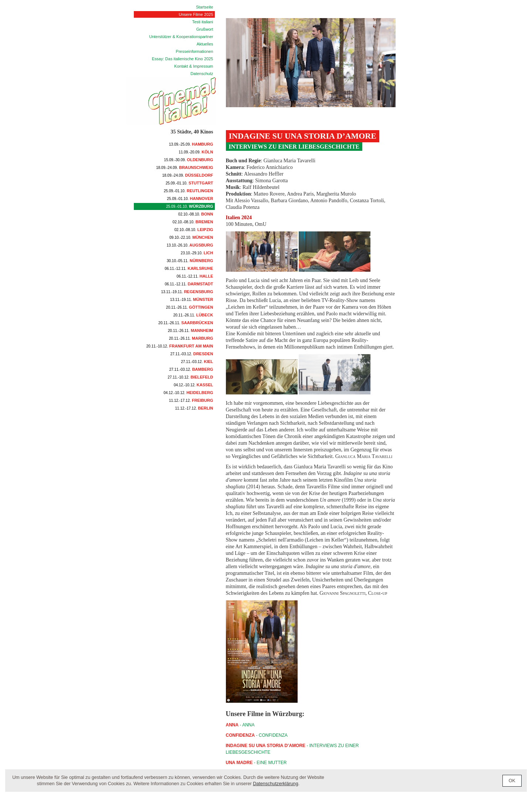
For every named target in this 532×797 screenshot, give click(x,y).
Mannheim (191, 330)
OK (512, 781)
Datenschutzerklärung (276, 784)
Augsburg (190, 245)
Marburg (191, 338)
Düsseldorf (188, 175)
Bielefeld (190, 377)
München (191, 237)
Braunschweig (184, 167)
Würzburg (189, 206)
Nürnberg (190, 261)
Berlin (194, 408)
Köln (196, 152)
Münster (192, 299)
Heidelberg (188, 393)
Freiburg (191, 400)
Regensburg (187, 292)
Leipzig (194, 230)
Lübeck (193, 315)
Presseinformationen (195, 51)
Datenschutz (202, 74)
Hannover (190, 199)
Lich (197, 253)
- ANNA (240, 725)
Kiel (197, 362)
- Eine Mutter (256, 763)
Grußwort (205, 29)
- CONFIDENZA (257, 735)
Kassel (194, 385)
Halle (195, 276)
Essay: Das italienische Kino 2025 (183, 59)
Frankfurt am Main (180, 346)
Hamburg (191, 144)
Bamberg (191, 369)
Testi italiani (203, 22)
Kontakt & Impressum (194, 66)
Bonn (196, 214)
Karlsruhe (189, 268)
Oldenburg (189, 160)
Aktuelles (205, 44)
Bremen (193, 222)
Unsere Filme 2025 (196, 14)
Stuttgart (189, 183)
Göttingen (189, 307)
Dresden (192, 354)
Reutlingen (189, 191)
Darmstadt (189, 284)
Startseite (204, 7)
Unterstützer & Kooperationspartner (181, 37)
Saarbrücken (186, 323)
